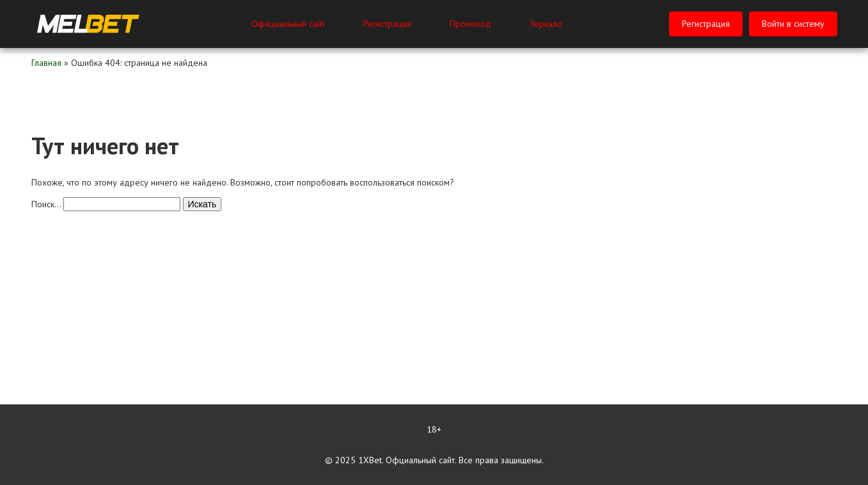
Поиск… (46, 204)
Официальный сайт (288, 24)
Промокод (470, 24)
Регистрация (387, 24)
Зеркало (546, 24)
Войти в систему (793, 24)
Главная (46, 63)
